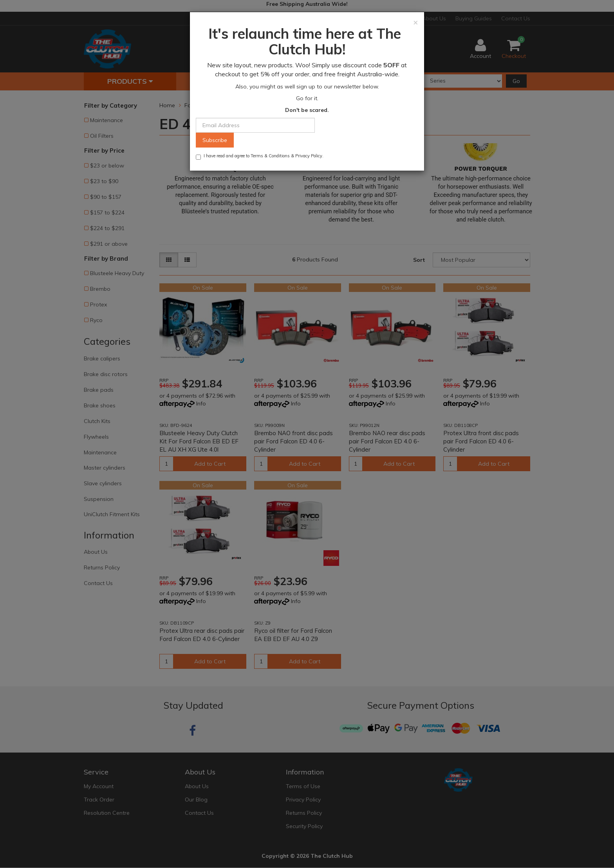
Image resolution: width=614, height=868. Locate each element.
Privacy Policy (309, 156)
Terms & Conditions (270, 156)
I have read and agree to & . (260, 156)
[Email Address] (255, 125)
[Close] (416, 22)
